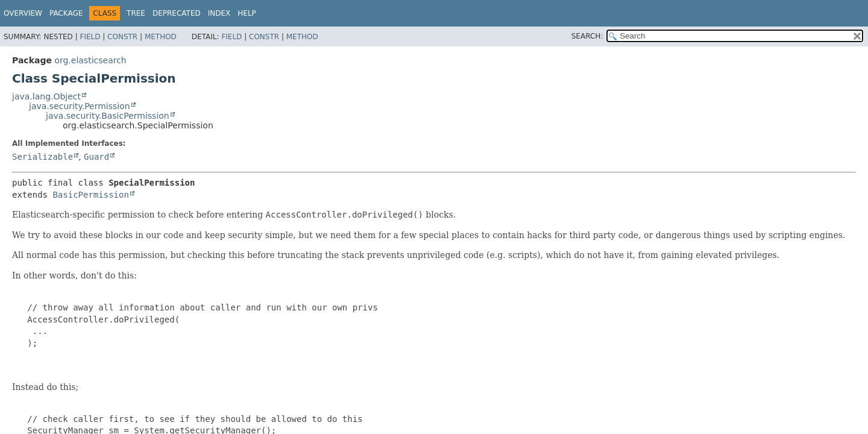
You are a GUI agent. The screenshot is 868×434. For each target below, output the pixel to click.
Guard (96, 157)
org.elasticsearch (90, 60)
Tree (136, 13)
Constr (122, 37)
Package (66, 13)
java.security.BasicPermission (108, 116)
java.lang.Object (46, 96)
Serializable (42, 157)
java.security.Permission (80, 106)
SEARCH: (587, 36)
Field (90, 37)
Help (247, 13)
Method (161, 37)
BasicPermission (90, 195)
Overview (23, 13)
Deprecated (177, 13)
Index (219, 13)
